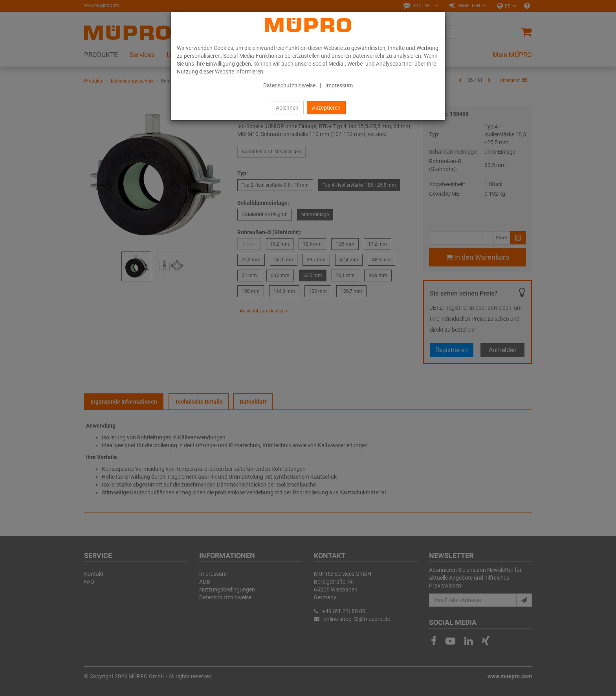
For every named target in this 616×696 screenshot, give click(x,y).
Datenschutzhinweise (289, 85)
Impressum (339, 85)
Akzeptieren (326, 108)
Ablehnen (287, 108)
